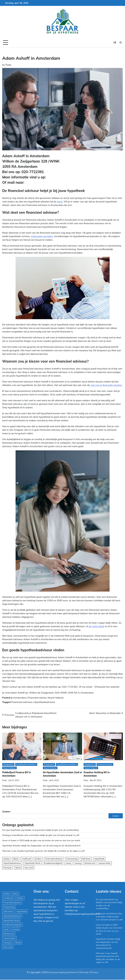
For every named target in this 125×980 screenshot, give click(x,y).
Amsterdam (20, 698)
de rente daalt (96, 626)
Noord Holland (56, 698)
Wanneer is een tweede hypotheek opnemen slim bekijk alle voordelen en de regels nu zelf (43, 851)
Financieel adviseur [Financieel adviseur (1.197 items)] (54, 859)
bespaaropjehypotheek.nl (63, 972)
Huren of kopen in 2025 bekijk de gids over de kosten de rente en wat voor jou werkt (41, 840)
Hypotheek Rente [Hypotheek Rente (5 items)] (33, 863)
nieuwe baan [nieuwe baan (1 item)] (105, 863)
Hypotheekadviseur (44, 702)
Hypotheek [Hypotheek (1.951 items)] (99, 859)
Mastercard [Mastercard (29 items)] (90, 863)
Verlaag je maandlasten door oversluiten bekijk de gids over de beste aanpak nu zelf (41, 835)
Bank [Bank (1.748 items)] (16, 859)
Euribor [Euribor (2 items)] (38, 859)
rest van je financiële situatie (106, 385)
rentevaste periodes (42, 236)
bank (60, 202)
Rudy (8, 65)
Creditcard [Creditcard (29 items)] (26, 859)
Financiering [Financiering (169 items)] (72, 859)
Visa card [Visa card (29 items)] (29, 868)
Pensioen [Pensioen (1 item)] (8, 868)
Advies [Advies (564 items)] (6, 859)
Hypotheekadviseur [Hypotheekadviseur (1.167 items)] (12, 863)
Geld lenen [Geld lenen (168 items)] (86, 859)
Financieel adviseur (22, 702)
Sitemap (84, 972)
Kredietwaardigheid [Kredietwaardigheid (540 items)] (53, 863)
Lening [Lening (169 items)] (78, 863)
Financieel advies (37, 698)
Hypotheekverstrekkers (26, 764)
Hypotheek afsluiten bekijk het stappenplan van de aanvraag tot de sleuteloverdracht (41, 845)
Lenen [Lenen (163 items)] (68, 863)
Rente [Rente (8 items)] (18, 868)
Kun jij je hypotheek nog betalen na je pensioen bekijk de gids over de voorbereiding (40, 830)
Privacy (94, 972)
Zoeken (6, 811)
